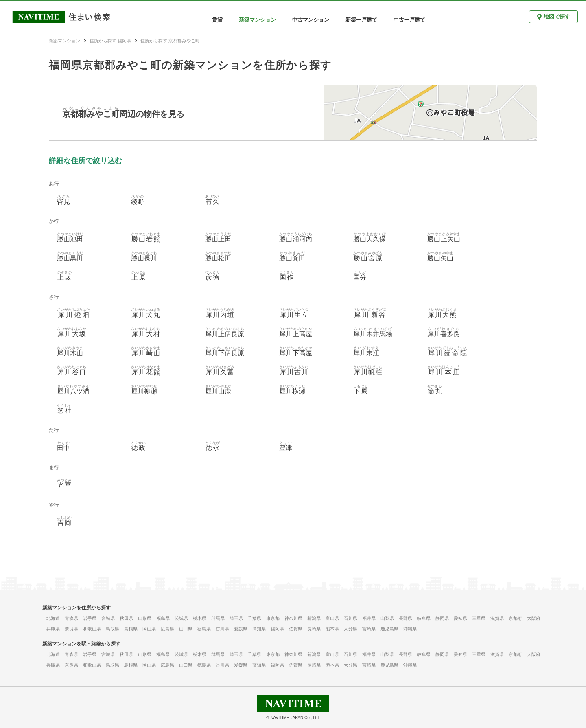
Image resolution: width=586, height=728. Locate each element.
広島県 (167, 629)
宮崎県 (369, 629)
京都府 (515, 618)
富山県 (332, 618)
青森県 (71, 618)
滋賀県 (497, 618)
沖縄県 (410, 629)
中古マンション (311, 20)
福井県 (369, 618)
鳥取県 (113, 629)
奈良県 (71, 629)
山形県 (145, 618)
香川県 (222, 629)
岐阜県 (424, 618)
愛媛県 (241, 629)
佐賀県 (296, 629)
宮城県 (108, 618)
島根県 (131, 629)
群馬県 (218, 618)
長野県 (406, 618)
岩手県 (90, 618)
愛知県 (460, 618)
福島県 (163, 618)
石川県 (351, 618)
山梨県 (387, 618)
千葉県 (255, 618)
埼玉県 (236, 618)
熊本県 (332, 629)
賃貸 (217, 20)
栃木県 (200, 618)
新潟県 (314, 618)
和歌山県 (92, 629)
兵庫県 (53, 629)
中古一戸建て (409, 20)
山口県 (186, 629)
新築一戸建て (361, 20)
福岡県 (277, 629)
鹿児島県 (389, 629)
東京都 (273, 618)
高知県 (259, 629)
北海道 (53, 618)
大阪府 (534, 618)
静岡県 (442, 618)
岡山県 (149, 629)
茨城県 (181, 618)
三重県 (479, 618)
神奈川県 (293, 618)
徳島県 (204, 629)
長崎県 (314, 629)
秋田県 (126, 618)
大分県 (351, 629)
